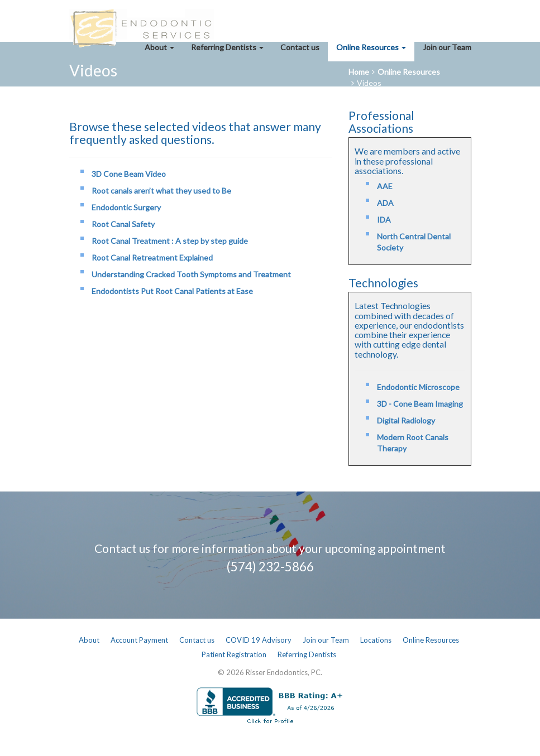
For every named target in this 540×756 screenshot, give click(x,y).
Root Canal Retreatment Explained (152, 257)
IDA (384, 220)
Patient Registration (234, 654)
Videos (369, 83)
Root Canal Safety (123, 224)
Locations (376, 640)
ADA (385, 203)
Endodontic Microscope (418, 387)
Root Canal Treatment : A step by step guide (170, 241)
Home (359, 72)
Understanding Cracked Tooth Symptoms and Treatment (191, 274)
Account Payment (139, 640)
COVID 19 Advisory (259, 640)
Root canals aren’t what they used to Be (161, 191)
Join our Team (447, 47)
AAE (385, 186)
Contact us (300, 47)
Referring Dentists (227, 47)
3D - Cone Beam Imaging (420, 404)
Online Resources (371, 47)
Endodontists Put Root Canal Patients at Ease (172, 291)
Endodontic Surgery (126, 207)
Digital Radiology (406, 420)
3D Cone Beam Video (129, 174)
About (159, 47)
